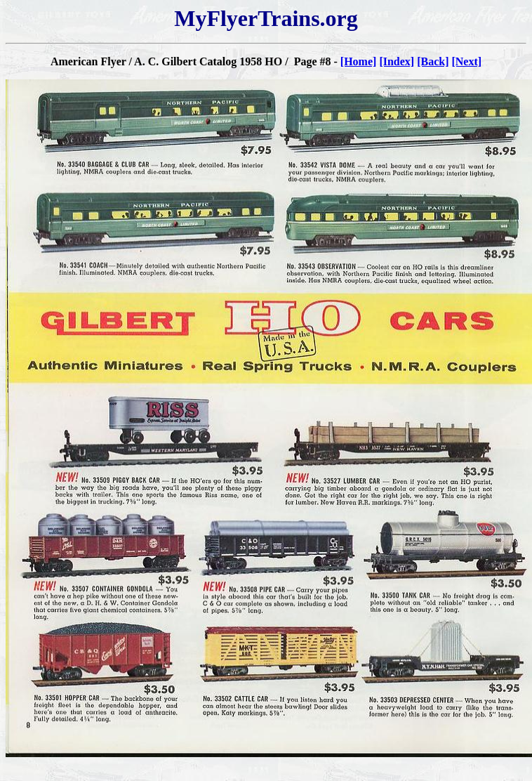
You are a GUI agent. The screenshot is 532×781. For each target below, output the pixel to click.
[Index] (397, 61)
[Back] (433, 61)
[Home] (359, 61)
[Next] (466, 61)
